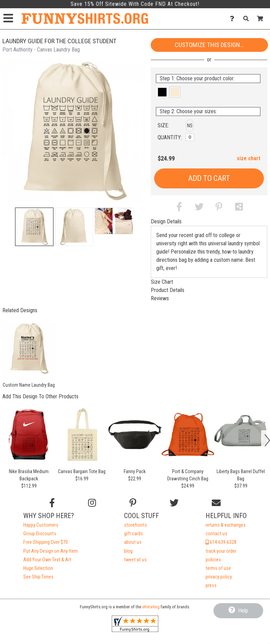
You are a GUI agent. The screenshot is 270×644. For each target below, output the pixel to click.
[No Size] (190, 137)
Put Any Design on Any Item (51, 551)
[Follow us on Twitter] (174, 503)
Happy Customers (41, 525)
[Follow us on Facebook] (52, 503)
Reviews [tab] (160, 298)
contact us (216, 534)
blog (128, 551)
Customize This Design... (209, 45)
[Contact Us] (234, 19)
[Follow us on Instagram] (92, 503)
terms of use (218, 568)
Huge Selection (38, 568)
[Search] (248, 19)
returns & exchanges (226, 525)
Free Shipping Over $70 (46, 542)
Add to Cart (209, 178)
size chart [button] (249, 158)
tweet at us (135, 560)
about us (133, 542)
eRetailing (151, 607)
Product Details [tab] (168, 290)
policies (213, 560)
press (211, 586)
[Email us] (216, 503)
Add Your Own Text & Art (47, 560)
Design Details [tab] (166, 221)
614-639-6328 (221, 542)
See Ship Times (38, 577)
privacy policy (219, 577)
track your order (221, 551)
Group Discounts (40, 534)
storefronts (136, 525)
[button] (34, 227)
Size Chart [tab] (162, 282)
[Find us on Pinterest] (133, 503)
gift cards (133, 534)
